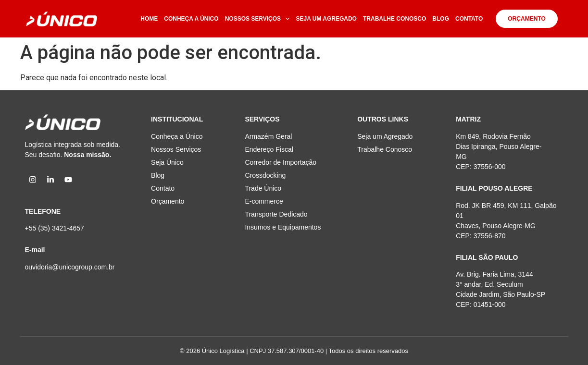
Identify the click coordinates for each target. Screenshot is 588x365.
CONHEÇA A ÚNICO (191, 19)
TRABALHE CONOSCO (394, 19)
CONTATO (469, 19)
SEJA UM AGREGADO (326, 19)
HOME (149, 19)
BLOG (441, 19)
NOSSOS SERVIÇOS (257, 19)
